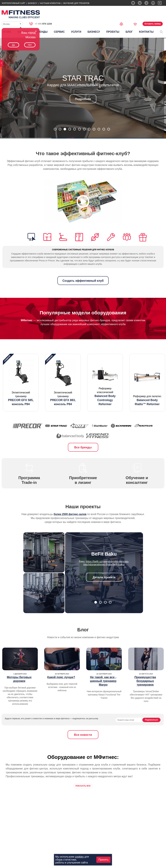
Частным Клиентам (50, 3)
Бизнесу (32, 3)
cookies (79, 857)
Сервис (59, 32)
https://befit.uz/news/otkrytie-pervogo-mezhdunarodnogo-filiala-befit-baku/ (106, 563)
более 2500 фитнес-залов (70, 514)
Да (13, 45)
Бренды (42, 32)
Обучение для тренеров (76, 3)
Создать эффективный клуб (83, 281)
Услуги (76, 32)
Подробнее (83, 99)
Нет (30, 45)
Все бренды (83, 447)
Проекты (113, 32)
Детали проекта (104, 577)
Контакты (146, 32)
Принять (104, 860)
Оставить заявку (153, 24)
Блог (129, 32)
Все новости (83, 735)
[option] (21, 383)
